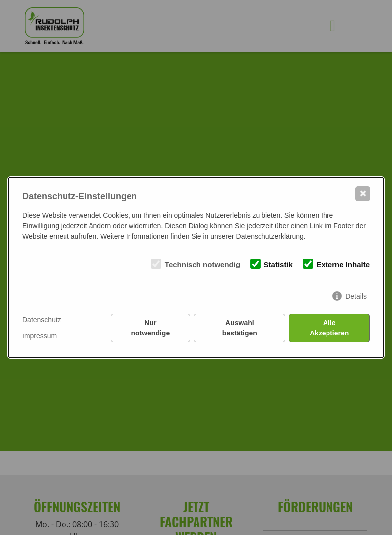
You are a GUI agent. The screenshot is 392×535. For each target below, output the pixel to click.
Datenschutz (42, 320)
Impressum (39, 336)
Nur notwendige (150, 328)
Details (356, 296)
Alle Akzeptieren (329, 328)
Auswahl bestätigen (240, 328)
